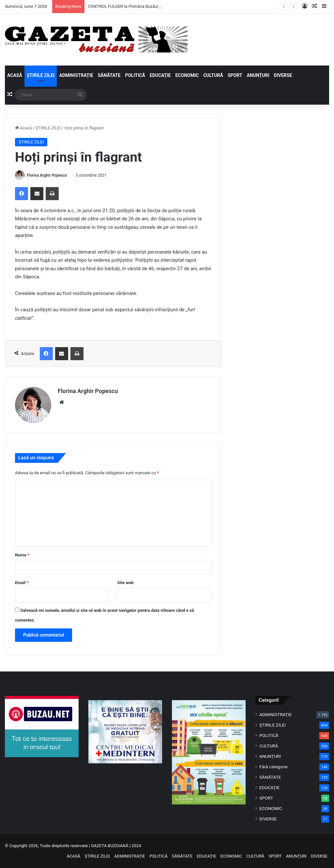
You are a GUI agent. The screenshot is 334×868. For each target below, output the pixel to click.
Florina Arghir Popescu (47, 175)
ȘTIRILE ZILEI (41, 75)
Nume (22, 555)
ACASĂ (15, 75)
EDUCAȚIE (160, 75)
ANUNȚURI (258, 75)
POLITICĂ (135, 75)
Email (22, 583)
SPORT (235, 75)
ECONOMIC (187, 75)
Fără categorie (273, 767)
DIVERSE (283, 75)
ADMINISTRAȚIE (76, 75)
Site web (125, 583)
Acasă (23, 128)
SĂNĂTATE (109, 75)
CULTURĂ (213, 75)
